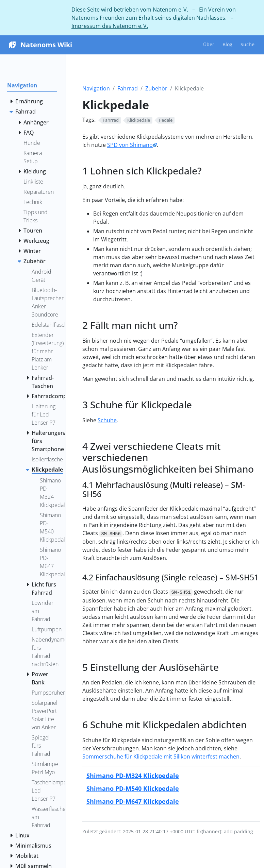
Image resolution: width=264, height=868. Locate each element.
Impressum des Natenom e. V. (110, 26)
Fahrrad (128, 88)
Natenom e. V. (170, 10)
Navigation (96, 88)
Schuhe (107, 420)
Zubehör (156, 88)
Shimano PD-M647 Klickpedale (133, 801)
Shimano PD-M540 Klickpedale (133, 788)
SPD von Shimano (130, 145)
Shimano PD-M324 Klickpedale (133, 775)
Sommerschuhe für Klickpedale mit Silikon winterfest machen (161, 756)
